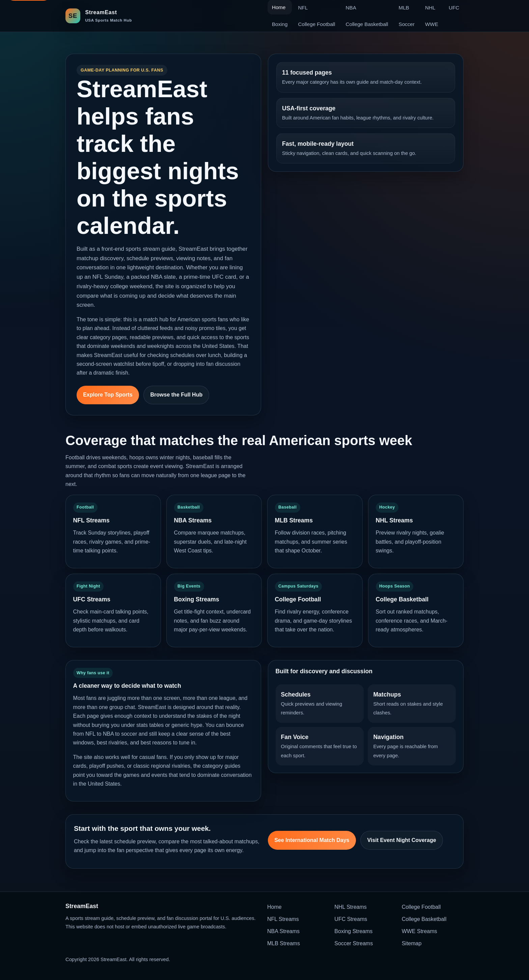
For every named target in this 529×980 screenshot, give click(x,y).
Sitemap (412, 943)
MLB (404, 8)
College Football (317, 24)
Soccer (407, 24)
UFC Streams (351, 919)
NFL (303, 8)
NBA (351, 8)
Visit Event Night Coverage (401, 840)
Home (274, 907)
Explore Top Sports (108, 395)
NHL (430, 8)
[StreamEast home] (99, 16)
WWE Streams (420, 931)
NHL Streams (350, 907)
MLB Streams (284, 943)
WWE (432, 24)
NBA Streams (283, 931)
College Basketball (367, 24)
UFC (454, 8)
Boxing (280, 24)
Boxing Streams (353, 931)
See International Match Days (312, 840)
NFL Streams (283, 919)
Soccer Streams (354, 943)
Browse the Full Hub (177, 395)
